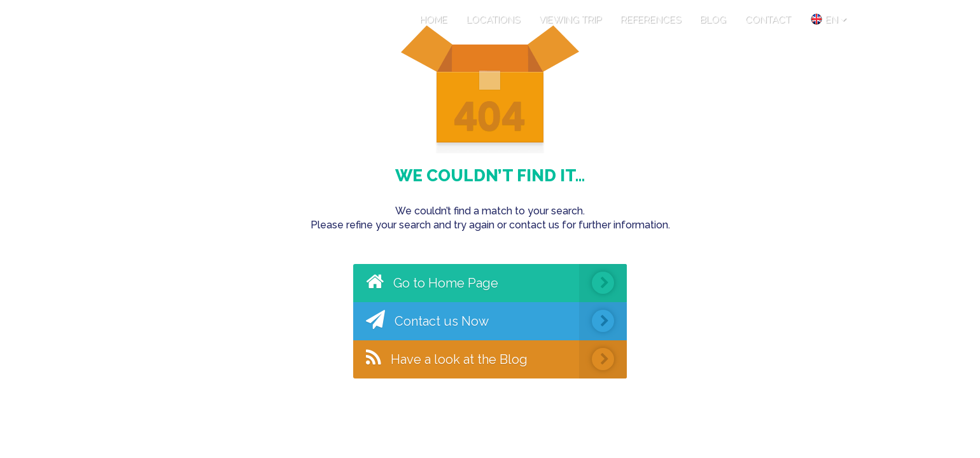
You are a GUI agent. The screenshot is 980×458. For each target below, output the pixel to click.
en (828, 19)
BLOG (713, 20)
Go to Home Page (496, 283)
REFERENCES (651, 20)
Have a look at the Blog (496, 359)
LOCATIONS (493, 20)
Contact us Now (496, 321)
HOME (434, 20)
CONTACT (768, 20)
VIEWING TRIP (570, 20)
